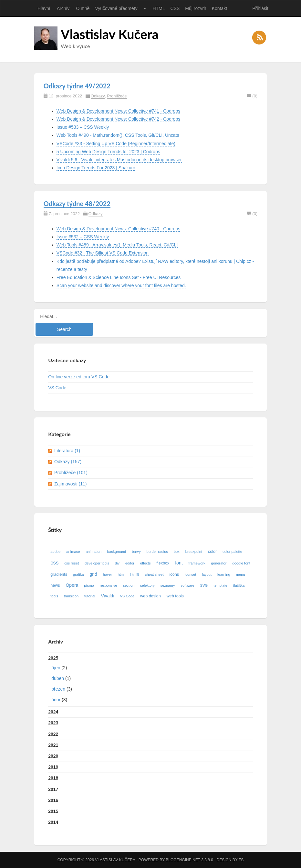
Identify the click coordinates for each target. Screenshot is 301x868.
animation (93, 552)
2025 (150, 680)
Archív (63, 8)
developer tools (97, 563)
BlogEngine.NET (183, 860)
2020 (53, 756)
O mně (83, 8)
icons (174, 574)
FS (241, 860)
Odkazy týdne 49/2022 (77, 86)
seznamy (168, 585)
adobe (55, 552)
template (220, 585)
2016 (53, 800)
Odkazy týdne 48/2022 (77, 204)
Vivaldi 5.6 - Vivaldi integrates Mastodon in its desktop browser (119, 160)
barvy (136, 552)
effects (145, 563)
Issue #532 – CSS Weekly (83, 237)
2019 (53, 767)
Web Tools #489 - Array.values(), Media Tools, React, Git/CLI (117, 245)
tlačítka (239, 585)
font (179, 563)
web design (150, 596)
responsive (109, 585)
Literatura (67, 451)
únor (56, 700)
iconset (190, 574)
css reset (72, 563)
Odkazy (98, 96)
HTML (159, 8)
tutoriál (90, 596)
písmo (89, 585)
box (177, 552)
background (117, 552)
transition (71, 596)
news (55, 585)
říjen (56, 668)
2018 (53, 778)
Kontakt (219, 8)
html (121, 574)
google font (241, 563)
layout (207, 574)
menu (241, 574)
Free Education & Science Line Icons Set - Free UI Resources (119, 277)
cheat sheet (154, 574)
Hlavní (44, 8)
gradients (59, 574)
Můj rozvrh (196, 8)
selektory (147, 585)
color (212, 552)
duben (58, 678)
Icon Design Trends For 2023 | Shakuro (96, 168)
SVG (204, 585)
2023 (53, 723)
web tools (175, 596)
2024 (53, 712)
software (187, 585)
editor (130, 563)
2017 (53, 789)
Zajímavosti (70, 484)
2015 (53, 811)
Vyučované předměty (116, 8)
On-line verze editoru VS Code (79, 377)
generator (219, 563)
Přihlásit (260, 8)
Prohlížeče (117, 96)
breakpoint (194, 552)
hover (108, 574)
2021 (53, 745)
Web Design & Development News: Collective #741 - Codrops (118, 111)
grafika (78, 574)
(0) (252, 96)
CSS (175, 8)
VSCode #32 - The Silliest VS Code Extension (103, 253)
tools (54, 596)
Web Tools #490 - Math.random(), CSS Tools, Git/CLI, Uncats (118, 135)
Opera (72, 585)
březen (58, 689)
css (54, 563)
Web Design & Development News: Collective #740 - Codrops (118, 229)
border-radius (157, 552)
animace (73, 552)
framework (197, 563)
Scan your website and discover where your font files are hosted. (121, 285)
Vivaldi (108, 596)
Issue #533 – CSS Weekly (83, 127)
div (117, 563)
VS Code (57, 388)
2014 (53, 822)
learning (224, 574)
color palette (232, 552)
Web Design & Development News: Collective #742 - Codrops (118, 119)
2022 (53, 734)
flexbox (163, 563)
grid (93, 574)
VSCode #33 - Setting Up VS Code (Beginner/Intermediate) (116, 144)
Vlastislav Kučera (110, 34)
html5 (135, 574)
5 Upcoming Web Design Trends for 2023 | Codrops (108, 152)
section (129, 585)
